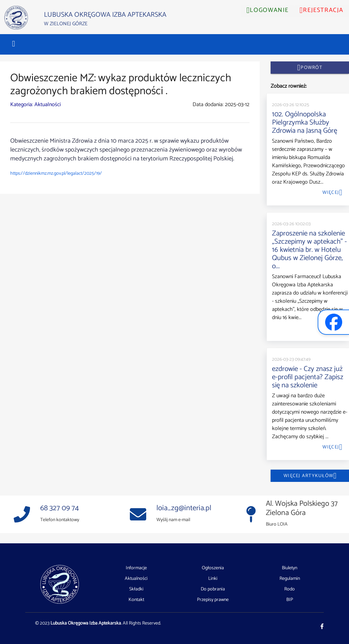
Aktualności (136, 579)
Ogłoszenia (213, 568)
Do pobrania (213, 589)
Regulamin (290, 579)
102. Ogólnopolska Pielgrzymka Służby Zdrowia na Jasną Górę (305, 123)
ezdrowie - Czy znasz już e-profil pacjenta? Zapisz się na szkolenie (308, 377)
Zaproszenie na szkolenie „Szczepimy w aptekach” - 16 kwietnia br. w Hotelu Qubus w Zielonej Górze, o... (309, 250)
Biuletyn (290, 568)
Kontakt (136, 600)
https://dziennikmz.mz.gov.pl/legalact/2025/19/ (56, 174)
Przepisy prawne (213, 600)
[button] (14, 44)
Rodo (290, 589)
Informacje (136, 568)
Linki (213, 579)
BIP (290, 600)
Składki (136, 589)
